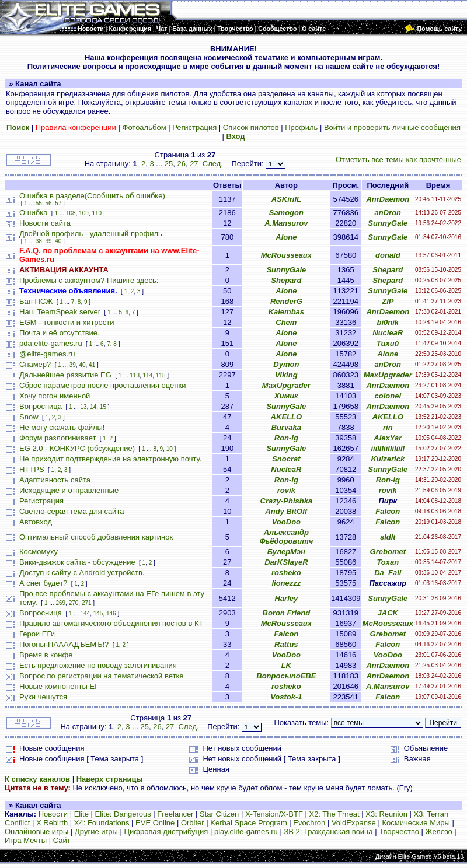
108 (71, 213)
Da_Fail (388, 573)
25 (169, 164)
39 (49, 241)
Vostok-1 (286, 697)
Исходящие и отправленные (69, 490)
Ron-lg (286, 438)
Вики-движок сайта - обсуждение (77, 562)
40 (58, 241)
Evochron (309, 823)
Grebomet (388, 552)
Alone (286, 237)
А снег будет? (43, 583)
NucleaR (388, 333)
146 (111, 613)
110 (97, 213)
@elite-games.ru (47, 354)
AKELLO (286, 417)
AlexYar (388, 438)
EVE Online (155, 823)
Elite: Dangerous (123, 814)
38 (39, 241)
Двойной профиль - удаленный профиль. (92, 234)
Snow (29, 417)
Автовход (36, 522)
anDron (388, 213)
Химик (286, 396)
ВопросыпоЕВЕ (286, 676)
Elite (81, 814)
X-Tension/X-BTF (274, 814)
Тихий (388, 343)
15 (103, 407)
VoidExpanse (354, 823)
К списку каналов (37, 779)
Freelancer (175, 814)
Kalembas (286, 312)
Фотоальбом (144, 127)
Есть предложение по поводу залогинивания (98, 665)
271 (87, 603)
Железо (439, 832)
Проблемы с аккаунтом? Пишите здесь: (89, 280)
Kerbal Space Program (249, 823)
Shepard (388, 270)
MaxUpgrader (388, 375)
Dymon (286, 364)
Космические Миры (416, 823)
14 (93, 407)
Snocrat (286, 459)
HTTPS (32, 469)
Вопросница (41, 406)
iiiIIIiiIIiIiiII (388, 448)
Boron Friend (287, 613)
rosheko (286, 573)
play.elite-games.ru (246, 832)
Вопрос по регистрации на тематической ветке (102, 676)
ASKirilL (286, 199)
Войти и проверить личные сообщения (392, 127)
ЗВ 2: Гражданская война (328, 832)
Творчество (399, 832)
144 (85, 613)
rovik (286, 490)
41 (92, 365)
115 (161, 375)
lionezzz (286, 583)
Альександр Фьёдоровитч (286, 537)
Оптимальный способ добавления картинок (96, 537)
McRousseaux (286, 255)
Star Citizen (219, 814)
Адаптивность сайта (55, 480)
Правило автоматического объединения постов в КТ (111, 623)
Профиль (301, 127)
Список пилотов (251, 127)
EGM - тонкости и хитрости (67, 322)
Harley (286, 598)
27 (194, 164)
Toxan (388, 562)
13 (83, 407)
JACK (388, 613)
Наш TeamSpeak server (60, 312)
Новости (53, 814)
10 (170, 449)
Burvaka (286, 427)
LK (286, 665)
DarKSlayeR (286, 562)
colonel (388, 396)
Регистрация (194, 127)
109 (84, 213)
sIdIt (388, 537)
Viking (286, 375)
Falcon (388, 511)
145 (98, 613)
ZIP (388, 301)
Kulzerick (388, 459)
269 (60, 603)
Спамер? (35, 364)
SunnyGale (388, 223)
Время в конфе (46, 655)
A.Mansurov (286, 223)
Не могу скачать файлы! (62, 427)
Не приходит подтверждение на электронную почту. (110, 459)
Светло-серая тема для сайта (72, 511)
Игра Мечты (26, 840)
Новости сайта (45, 223)
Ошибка (33, 213)
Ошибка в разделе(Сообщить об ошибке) (92, 196)
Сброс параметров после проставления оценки (102, 385)
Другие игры (96, 832)
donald (388, 255)
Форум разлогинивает (57, 438)
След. (213, 164)
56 (49, 203)
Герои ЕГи (37, 634)
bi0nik (388, 322)
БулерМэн (286, 552)
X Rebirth (52, 823)
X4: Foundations (102, 823)
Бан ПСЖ (36, 301)
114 (148, 375)
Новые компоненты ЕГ (59, 686)
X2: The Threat (334, 814)
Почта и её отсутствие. (60, 333)
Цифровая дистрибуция (166, 832)
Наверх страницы (110, 779)
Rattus (286, 644)
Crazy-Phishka (287, 501)
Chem (286, 322)
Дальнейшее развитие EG (65, 375)
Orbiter (193, 823)
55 (39, 203)
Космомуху (39, 552)
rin (388, 427)
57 (58, 203)
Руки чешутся (43, 697)
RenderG (286, 301)
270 (74, 603)
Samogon (286, 213)
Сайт (62, 840)
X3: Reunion (386, 814)
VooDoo (286, 522)
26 (181, 164)
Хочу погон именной (55, 396)
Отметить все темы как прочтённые (398, 160)
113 (135, 375)
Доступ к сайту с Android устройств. (82, 573)
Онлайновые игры (36, 832)
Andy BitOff (286, 511)
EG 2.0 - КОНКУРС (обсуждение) (77, 448)
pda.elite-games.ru (51, 343)
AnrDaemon (388, 199)
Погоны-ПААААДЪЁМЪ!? (64, 644)
